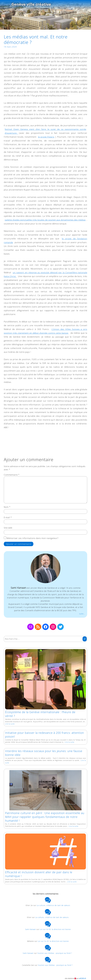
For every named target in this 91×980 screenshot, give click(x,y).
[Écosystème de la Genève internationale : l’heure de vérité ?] (45, 680)
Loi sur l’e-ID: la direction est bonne (55, 929)
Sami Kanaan (30, 929)
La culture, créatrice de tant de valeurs (53, 905)
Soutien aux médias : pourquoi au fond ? (55, 953)
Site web (8, 528)
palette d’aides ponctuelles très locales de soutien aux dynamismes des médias (45, 220)
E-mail (8, 517)
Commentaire (12, 475)
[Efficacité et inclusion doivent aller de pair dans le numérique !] (45, 852)
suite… (82, 614)
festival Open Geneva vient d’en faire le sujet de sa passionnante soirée (45, 129)
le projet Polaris (46, 137)
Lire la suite (10, 724)
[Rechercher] (85, 639)
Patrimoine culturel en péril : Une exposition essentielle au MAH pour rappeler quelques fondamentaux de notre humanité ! (45, 817)
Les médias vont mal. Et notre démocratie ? (36, 39)
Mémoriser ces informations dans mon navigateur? (33, 538)
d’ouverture (11, 133)
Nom (7, 507)
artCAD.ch (83, 978)
